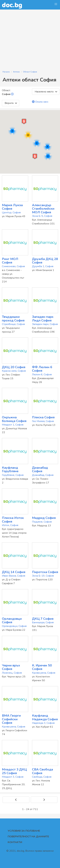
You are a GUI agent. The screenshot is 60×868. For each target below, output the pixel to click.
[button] (56, 4)
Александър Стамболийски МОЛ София (43, 209)
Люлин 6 (37, 375)
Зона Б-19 (38, 576)
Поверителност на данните (28, 837)
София (17, 213)
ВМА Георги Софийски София (11, 719)
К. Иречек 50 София (42, 667)
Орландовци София (12, 621)
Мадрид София (44, 518)
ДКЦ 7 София (43, 619)
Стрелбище (9, 324)
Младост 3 (8, 777)
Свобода (37, 777)
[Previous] (16, 800)
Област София (30, 72)
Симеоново (9, 266)
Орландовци (10, 626)
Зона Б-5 (38, 216)
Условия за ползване (24, 831)
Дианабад (38, 475)
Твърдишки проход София (13, 319)
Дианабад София (40, 469)
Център (7, 213)
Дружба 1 (38, 266)
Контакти (15, 842)
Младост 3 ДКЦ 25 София (14, 771)
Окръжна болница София (14, 419)
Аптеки (16, 72)
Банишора (38, 622)
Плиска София (43, 417)
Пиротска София (45, 572)
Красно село (9, 371)
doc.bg (12, 5)
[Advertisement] (30, 38)
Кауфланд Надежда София (45, 717)
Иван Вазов (9, 576)
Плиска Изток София (13, 520)
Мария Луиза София (12, 207)
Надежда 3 (39, 723)
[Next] (44, 800)
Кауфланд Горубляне (10, 469)
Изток (6, 525)
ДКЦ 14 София (14, 572)
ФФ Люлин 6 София (42, 369)
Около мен (40, 102)
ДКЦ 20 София (14, 367)
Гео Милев (38, 421)
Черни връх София (11, 667)
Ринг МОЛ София (10, 261)
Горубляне (8, 475)
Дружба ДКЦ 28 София (45, 261)
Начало (6, 72)
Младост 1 (8, 425)
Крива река (39, 673)
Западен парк (40, 324)
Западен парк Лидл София (43, 319)
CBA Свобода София (42, 771)
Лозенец (7, 673)
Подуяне (37, 522)
